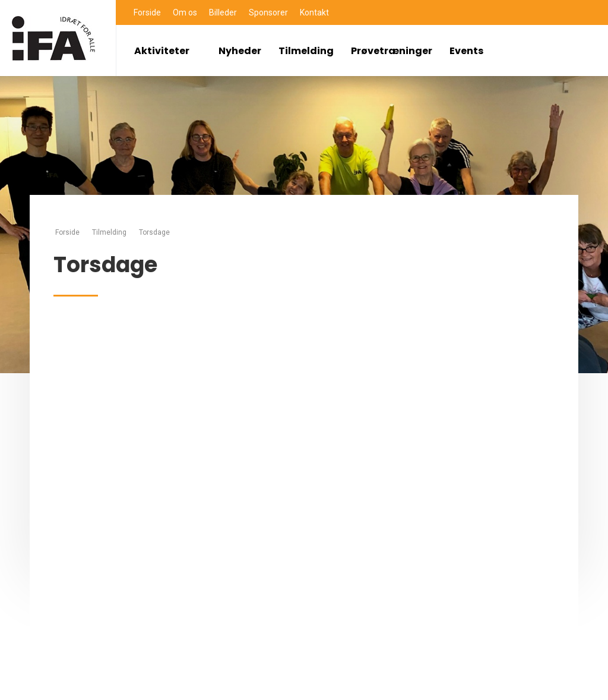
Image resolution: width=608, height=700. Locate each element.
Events (466, 51)
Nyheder (240, 51)
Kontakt (314, 12)
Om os (185, 12)
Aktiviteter (168, 51)
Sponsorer (268, 12)
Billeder (223, 12)
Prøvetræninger (392, 51)
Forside (147, 12)
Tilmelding (306, 51)
